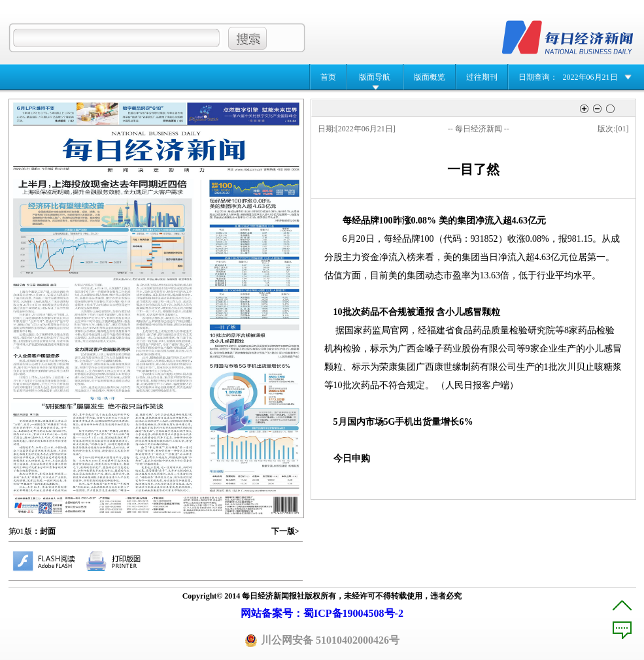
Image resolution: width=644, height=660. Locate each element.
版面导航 (375, 77)
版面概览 (430, 77)
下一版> (285, 531)
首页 (328, 77)
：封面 (44, 531)
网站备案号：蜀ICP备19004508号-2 (322, 613)
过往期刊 (482, 77)
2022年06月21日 (590, 77)
